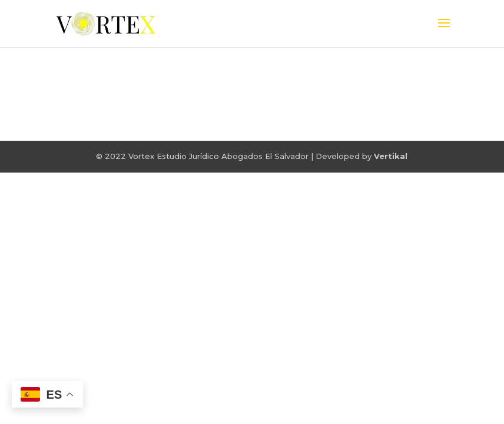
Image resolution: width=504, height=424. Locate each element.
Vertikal (391, 156)
